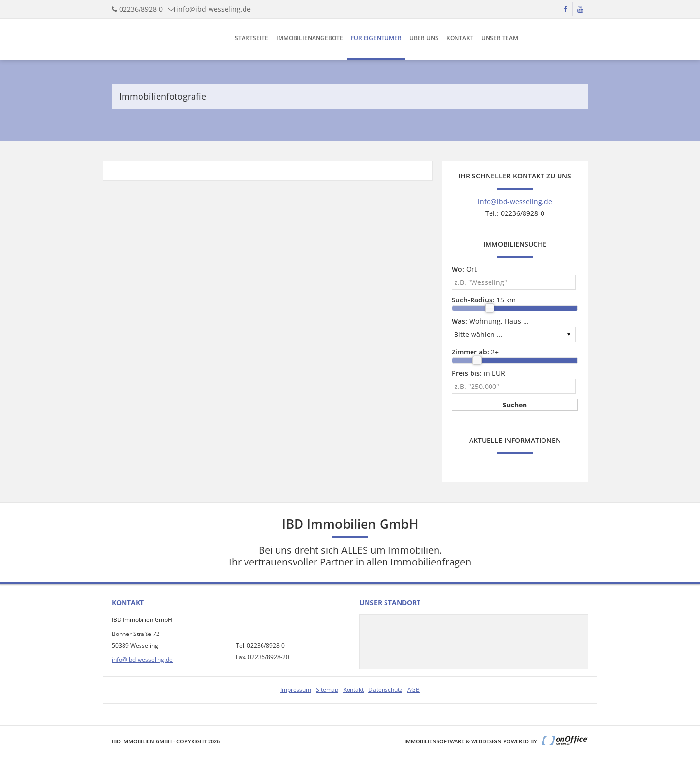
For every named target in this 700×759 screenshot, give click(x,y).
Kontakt (460, 38)
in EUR (478, 373)
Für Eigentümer (376, 38)
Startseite (252, 38)
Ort (464, 269)
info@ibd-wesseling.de (214, 9)
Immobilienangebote (310, 38)
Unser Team (500, 38)
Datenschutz (385, 690)
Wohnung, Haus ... (490, 321)
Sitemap (327, 690)
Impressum (296, 690)
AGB (413, 690)
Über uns (424, 38)
